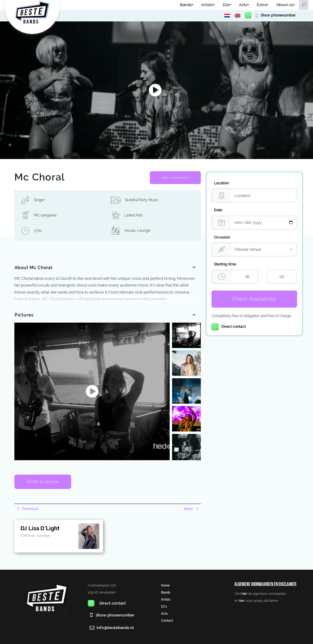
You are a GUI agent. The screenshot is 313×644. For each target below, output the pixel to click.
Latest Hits (134, 215)
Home (165, 585)
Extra (262, 5)
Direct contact (229, 327)
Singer (39, 200)
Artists (207, 5)
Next (189, 509)
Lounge (144, 231)
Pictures (24, 315)
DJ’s (164, 606)
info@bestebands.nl (115, 628)
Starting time (225, 264)
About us (285, 5)
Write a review (43, 482)
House (130, 231)
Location (221, 183)
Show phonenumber (278, 15)
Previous (30, 509)
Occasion (222, 237)
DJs (226, 5)
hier (245, 594)
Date (218, 210)
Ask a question (175, 178)
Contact (167, 620)
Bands (186, 5)
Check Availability (254, 299)
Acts (243, 5)
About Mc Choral (34, 268)
